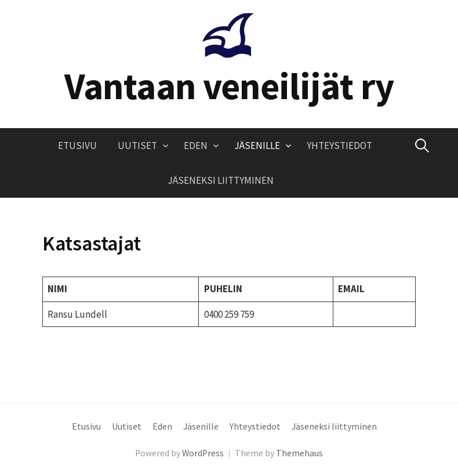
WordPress (203, 453)
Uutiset (137, 146)
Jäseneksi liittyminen (221, 180)
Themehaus (299, 453)
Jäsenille (257, 146)
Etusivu (77, 146)
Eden (196, 146)
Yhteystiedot (339, 146)
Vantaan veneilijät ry (229, 86)
